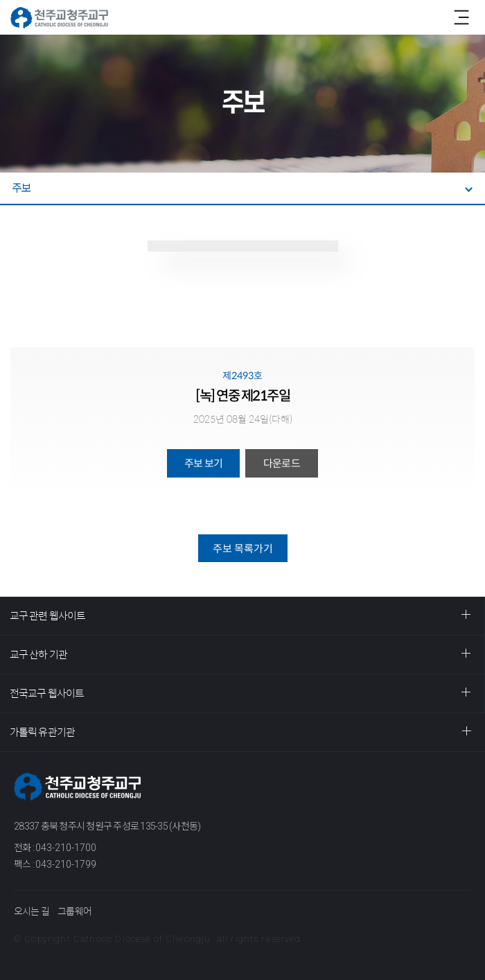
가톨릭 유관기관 (42, 732)
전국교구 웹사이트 (47, 693)
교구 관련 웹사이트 (47, 616)
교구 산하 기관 (38, 655)
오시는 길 (32, 911)
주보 (21, 188)
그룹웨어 (74, 911)
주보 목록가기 (243, 549)
